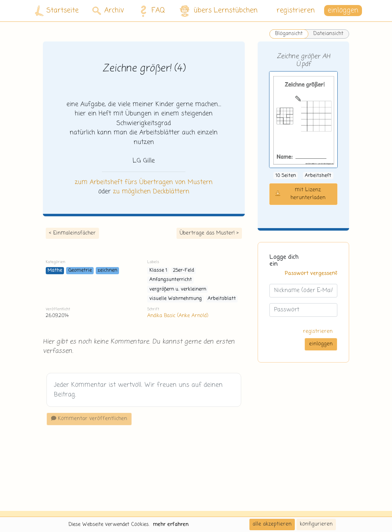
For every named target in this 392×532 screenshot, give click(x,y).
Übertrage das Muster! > (209, 233)
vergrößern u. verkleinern (178, 289)
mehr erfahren (171, 524)
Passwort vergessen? (311, 274)
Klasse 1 (158, 270)
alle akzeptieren (272, 524)
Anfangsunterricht (171, 280)
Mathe (55, 270)
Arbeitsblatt (222, 299)
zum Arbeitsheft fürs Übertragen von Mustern (144, 182)
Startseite (57, 11)
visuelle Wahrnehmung (176, 299)
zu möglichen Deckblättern (151, 192)
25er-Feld (183, 270)
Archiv (108, 11)
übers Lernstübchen (218, 11)
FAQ (151, 11)
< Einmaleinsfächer (72, 233)
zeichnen (107, 270)
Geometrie (80, 270)
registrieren (296, 11)
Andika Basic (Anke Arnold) (178, 316)
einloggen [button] (343, 11)
